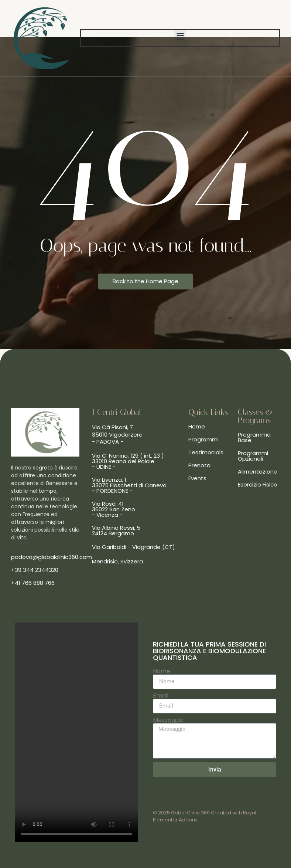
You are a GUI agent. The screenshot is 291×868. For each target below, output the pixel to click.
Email (161, 696)
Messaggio (168, 720)
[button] (180, 36)
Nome (162, 671)
